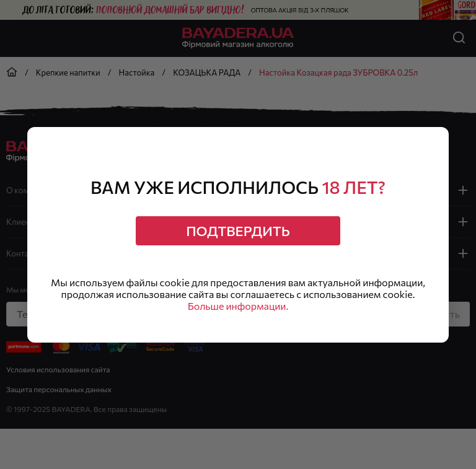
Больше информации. (238, 306)
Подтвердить (238, 231)
